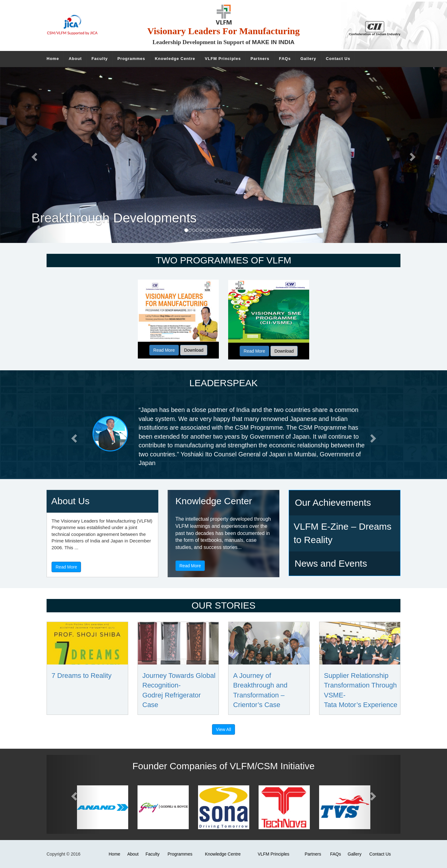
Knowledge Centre (223, 854)
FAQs (335, 854)
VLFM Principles (273, 854)
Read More (164, 350)
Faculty (153, 854)
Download (194, 350)
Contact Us (380, 854)
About (133, 854)
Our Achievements (333, 503)
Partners (313, 854)
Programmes (180, 854)
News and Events (331, 563)
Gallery (354, 854)
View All (224, 729)
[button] (73, 436)
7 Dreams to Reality (81, 676)
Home (114, 854)
